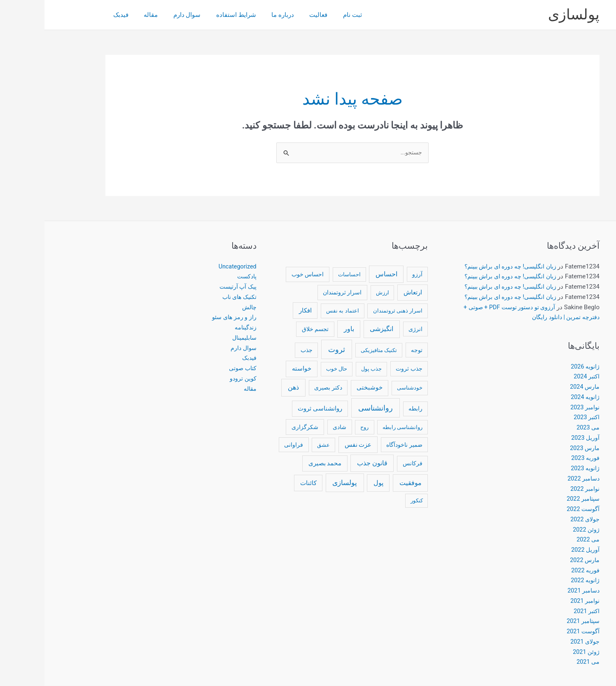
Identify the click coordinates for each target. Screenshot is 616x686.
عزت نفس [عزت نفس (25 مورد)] (314, 445)
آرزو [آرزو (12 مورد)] (373, 275)
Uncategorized (192, 267)
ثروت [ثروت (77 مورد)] (292, 350)
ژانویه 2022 (540, 581)
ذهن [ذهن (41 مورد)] (249, 388)
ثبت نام (288, 15)
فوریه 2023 (540, 458)
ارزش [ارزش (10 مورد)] (338, 293)
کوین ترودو (198, 379)
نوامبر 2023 (540, 408)
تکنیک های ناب (193, 297)
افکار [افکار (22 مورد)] (261, 311)
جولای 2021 (540, 642)
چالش (204, 308)
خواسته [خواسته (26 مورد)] (257, 369)
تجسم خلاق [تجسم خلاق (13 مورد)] (271, 329)
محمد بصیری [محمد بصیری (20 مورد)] (281, 464)
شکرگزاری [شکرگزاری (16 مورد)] (260, 427)
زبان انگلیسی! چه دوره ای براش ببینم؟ (462, 267)
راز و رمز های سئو (189, 317)
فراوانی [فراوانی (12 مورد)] (249, 445)
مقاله (102, 15)
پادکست (202, 277)
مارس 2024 (540, 387)
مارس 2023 (540, 448)
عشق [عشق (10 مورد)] (279, 445)
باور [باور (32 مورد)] (304, 329)
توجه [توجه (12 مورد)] (372, 350)
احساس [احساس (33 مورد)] (342, 274)
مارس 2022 (540, 560)
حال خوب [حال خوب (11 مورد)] (292, 369)
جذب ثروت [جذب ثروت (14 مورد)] (364, 369)
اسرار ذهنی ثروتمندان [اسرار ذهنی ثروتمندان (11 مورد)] (353, 311)
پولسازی (529, 15)
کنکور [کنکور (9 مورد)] (372, 501)
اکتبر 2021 (541, 611)
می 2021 (543, 662)
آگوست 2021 (538, 632)
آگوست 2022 (538, 509)
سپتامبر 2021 (537, 621)
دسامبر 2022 (538, 479)
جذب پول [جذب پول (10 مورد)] (327, 369)
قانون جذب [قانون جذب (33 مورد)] (328, 463)
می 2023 (543, 428)
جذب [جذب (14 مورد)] (262, 350)
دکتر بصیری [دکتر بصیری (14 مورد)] (283, 388)
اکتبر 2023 (541, 418)
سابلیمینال (198, 338)
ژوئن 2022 (541, 530)
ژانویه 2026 (540, 367)
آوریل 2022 (541, 550)
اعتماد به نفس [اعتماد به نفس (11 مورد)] (298, 311)
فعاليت (257, 15)
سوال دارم (135, 15)
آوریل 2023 (541, 438)
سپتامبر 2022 (537, 499)
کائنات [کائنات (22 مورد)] (264, 483)
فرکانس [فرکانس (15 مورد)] (368, 464)
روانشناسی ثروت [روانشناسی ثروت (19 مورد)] (275, 409)
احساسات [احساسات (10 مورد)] (305, 275)
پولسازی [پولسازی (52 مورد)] (300, 483)
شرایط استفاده (181, 15)
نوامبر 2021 (540, 601)
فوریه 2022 (540, 571)
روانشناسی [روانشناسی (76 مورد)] (331, 408)
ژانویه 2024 (540, 397)
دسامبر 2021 (538, 591)
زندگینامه (200, 328)
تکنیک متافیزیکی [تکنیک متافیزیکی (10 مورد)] (334, 351)
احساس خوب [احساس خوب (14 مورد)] (263, 275)
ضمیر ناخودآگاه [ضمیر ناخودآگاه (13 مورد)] (360, 445)
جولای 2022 (540, 520)
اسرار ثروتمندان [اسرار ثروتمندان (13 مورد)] (298, 293)
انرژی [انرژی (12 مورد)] (371, 329)
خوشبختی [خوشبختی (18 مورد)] (325, 388)
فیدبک (75, 15)
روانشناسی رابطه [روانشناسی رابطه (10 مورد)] (358, 428)
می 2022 (543, 540)
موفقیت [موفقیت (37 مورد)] (366, 483)
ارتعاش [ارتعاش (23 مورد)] (368, 293)
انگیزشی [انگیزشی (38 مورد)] (337, 329)
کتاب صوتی (197, 369)
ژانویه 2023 (540, 469)
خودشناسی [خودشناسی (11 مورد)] (365, 388)
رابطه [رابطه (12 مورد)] (371, 409)
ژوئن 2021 (541, 652)
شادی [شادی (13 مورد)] (295, 427)
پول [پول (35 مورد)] (334, 483)
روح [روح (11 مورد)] (320, 428)
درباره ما (224, 15)
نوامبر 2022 (540, 489)
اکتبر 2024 (541, 377)
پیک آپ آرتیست (192, 287)
